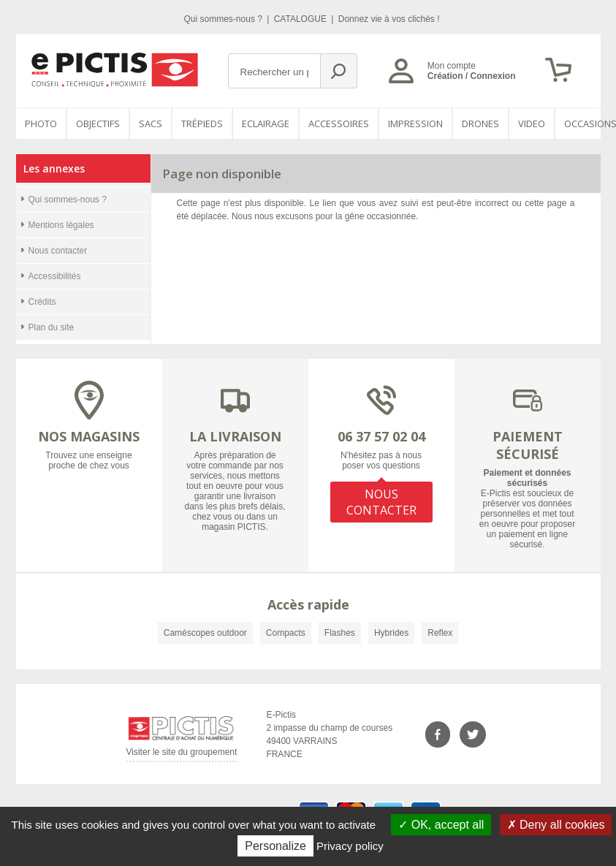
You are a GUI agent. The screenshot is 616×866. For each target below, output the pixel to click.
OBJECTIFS (98, 124)
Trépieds (202, 124)
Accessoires (339, 124)
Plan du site (52, 327)
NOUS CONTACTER (381, 502)
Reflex (440, 633)
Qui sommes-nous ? (225, 19)
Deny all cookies (556, 825)
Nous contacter (58, 251)
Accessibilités (55, 276)
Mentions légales (61, 225)
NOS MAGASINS (89, 436)
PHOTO (41, 124)
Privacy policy (350, 846)
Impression (415, 124)
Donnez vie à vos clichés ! (389, 19)
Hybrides (391, 633)
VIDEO (532, 124)
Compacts (286, 633)
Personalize (275, 846)
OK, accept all (441, 825)
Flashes (340, 633)
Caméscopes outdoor (205, 633)
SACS (151, 124)
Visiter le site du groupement (182, 755)
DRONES (480, 124)
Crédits (42, 302)
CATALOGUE (302, 19)
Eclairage (266, 124)
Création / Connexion (472, 76)
